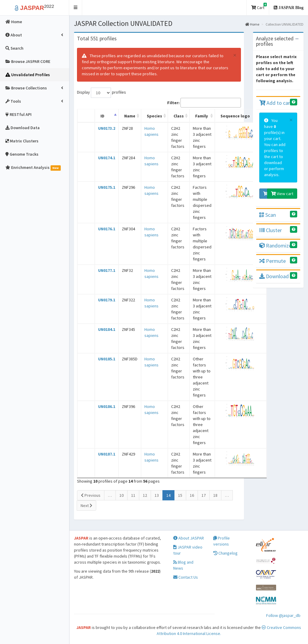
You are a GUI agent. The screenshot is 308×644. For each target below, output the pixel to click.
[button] (76, 8)
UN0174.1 (107, 158)
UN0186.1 (107, 406)
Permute (273, 261)
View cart (282, 194)
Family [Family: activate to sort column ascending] (202, 116)
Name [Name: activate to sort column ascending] (130, 116)
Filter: (204, 103)
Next (86, 506)
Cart (259, 6)
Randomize (275, 246)
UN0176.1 (107, 229)
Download (274, 276)
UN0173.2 (107, 128)
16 (192, 495)
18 (215, 495)
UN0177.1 (107, 270)
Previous (91, 495)
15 (180, 495)
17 (204, 495)
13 (157, 495)
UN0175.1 (107, 187)
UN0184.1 (107, 329)
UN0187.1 (107, 454)
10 (122, 495)
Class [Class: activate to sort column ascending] (179, 116)
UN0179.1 (107, 300)
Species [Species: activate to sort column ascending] (154, 116)
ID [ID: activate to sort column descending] (102, 116)
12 (145, 495)
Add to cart (276, 103)
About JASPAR (189, 538)
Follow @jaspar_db (283, 615)
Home (252, 24)
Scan (268, 215)
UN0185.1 (107, 359)
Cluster (271, 230)
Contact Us (186, 577)
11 (133, 495)
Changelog (225, 553)
